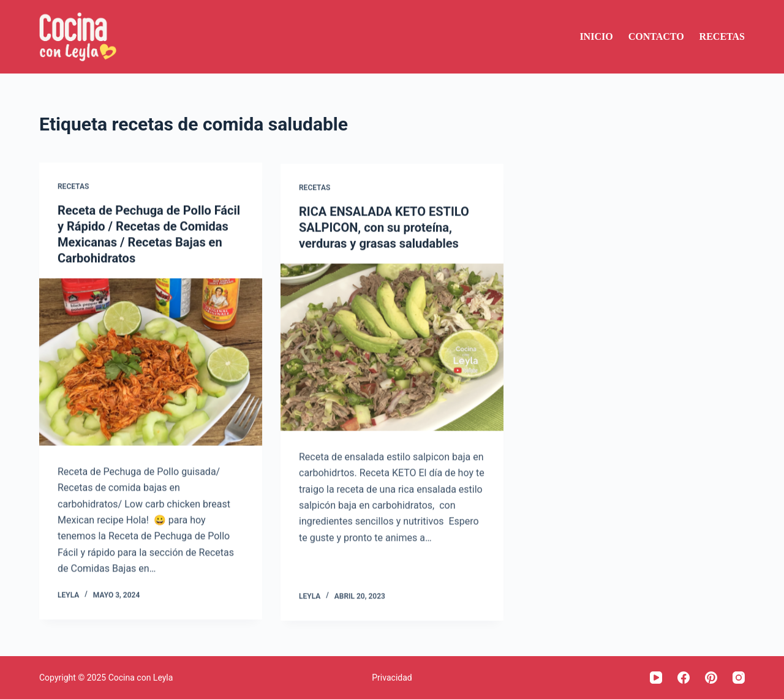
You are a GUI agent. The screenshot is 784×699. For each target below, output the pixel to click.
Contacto (656, 36)
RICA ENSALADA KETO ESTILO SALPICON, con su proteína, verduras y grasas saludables (384, 229)
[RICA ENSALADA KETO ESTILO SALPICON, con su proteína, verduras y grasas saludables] (392, 348)
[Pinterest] (711, 678)
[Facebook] (684, 678)
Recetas (722, 36)
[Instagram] (739, 678)
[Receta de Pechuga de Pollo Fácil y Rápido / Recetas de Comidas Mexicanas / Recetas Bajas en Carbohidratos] (151, 362)
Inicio (596, 36)
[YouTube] (656, 678)
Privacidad (392, 678)
